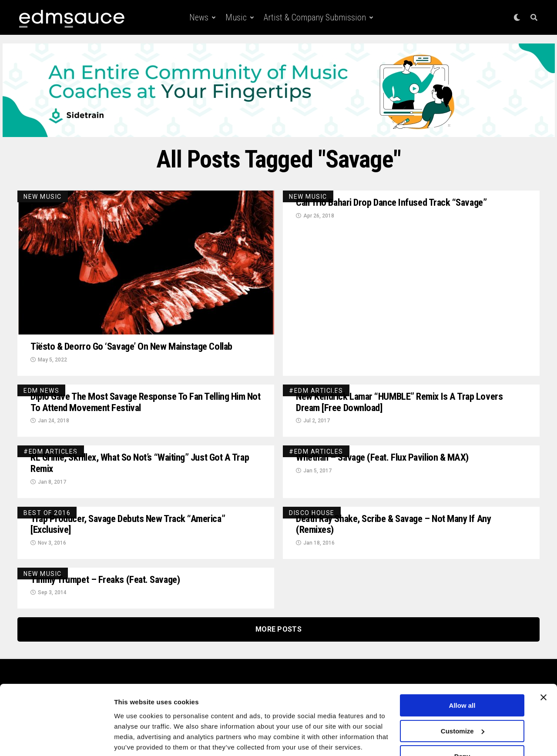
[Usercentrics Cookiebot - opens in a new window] (56, 739)
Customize (463, 699)
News (199, 17)
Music (236, 17)
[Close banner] (544, 666)
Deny (462, 724)
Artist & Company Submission (315, 17)
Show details (134, 739)
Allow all (462, 674)
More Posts (278, 634)
